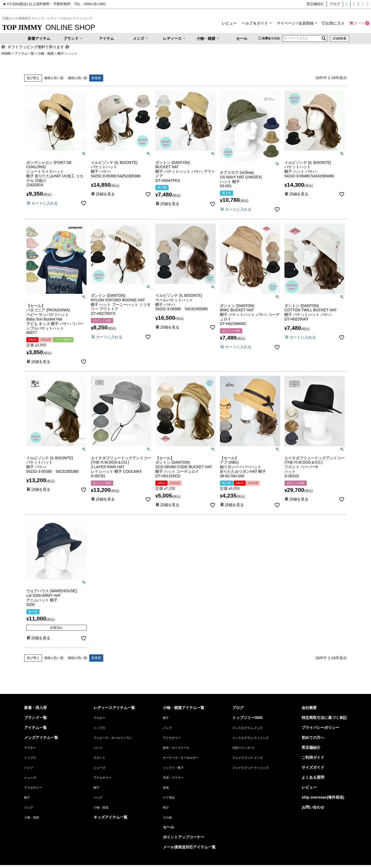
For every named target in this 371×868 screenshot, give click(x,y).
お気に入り (335, 23)
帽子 (61, 54)
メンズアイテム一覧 (41, 738)
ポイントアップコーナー (184, 837)
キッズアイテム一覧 (110, 817)
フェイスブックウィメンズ (368, 4)
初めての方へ (313, 738)
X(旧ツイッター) (357, 4)
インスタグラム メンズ (247, 728)
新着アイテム (39, 38)
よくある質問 (313, 777)
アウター (30, 748)
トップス (30, 758)
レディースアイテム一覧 (114, 708)
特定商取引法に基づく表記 (324, 718)
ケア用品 (169, 798)
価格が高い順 (77, 78)
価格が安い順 (54, 78)
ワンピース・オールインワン (113, 738)
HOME (6, 54)
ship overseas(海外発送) (323, 797)
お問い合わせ (313, 807)
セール (242, 38)
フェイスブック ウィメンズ (250, 768)
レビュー (229, 23)
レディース (172, 38)
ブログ (238, 708)
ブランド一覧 (35, 718)
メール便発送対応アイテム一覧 (189, 847)
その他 (167, 817)
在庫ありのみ (271, 38)
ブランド (71, 38)
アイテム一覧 (24, 54)
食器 (166, 788)
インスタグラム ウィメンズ (250, 738)
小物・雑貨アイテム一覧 (184, 708)
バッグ (29, 807)
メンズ (138, 38)
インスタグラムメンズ (348, 4)
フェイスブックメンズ (361, 4)
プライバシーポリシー (320, 728)
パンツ (29, 768)
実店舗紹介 (311, 747)
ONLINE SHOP (49, 27)
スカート (99, 758)
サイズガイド (313, 767)
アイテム (106, 38)
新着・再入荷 (35, 708)
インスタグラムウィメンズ (352, 4)
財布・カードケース (176, 748)
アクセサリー (33, 788)
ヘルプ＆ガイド (255, 23)
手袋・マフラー (173, 778)
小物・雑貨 (206, 38)
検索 (324, 38)
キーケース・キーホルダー (181, 758)
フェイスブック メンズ (247, 758)
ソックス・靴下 (173, 768)
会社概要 (309, 708)
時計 (166, 807)
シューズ (30, 778)
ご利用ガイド (313, 757)
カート (359, 23)
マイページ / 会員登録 (295, 23)
